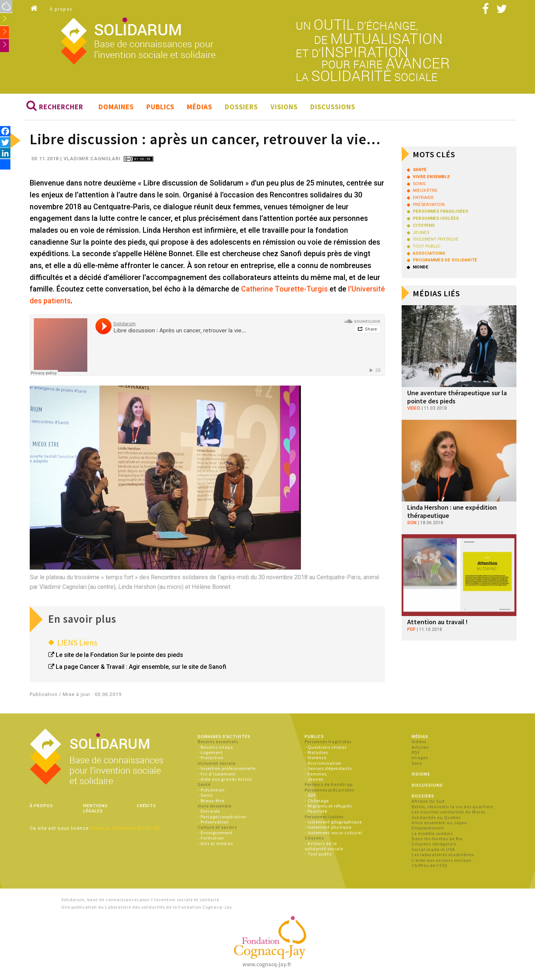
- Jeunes (314, 779)
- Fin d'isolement (217, 774)
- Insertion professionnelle (227, 769)
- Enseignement (215, 833)
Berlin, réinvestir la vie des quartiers (453, 807)
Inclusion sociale (217, 763)
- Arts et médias (215, 843)
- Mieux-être (211, 801)
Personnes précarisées (329, 790)
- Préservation (213, 822)
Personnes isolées (324, 817)
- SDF (310, 795)
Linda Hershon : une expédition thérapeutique (452, 512)
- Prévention (211, 790)
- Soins (205, 795)
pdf (411, 629)
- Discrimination (323, 763)
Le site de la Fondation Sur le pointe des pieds (119, 655)
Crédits (146, 806)
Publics (160, 107)
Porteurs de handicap (329, 785)
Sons (417, 763)
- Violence (316, 758)
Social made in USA (433, 850)
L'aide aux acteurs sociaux (441, 860)
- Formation (211, 838)
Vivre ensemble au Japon (440, 823)
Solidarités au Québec (436, 817)
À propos (61, 9)
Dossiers (241, 107)
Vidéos (419, 742)
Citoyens (314, 838)
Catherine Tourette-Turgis (284, 289)
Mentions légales (95, 808)
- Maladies (316, 753)
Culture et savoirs (217, 827)
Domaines (116, 107)
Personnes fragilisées (328, 742)
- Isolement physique (328, 827)
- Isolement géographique (333, 822)
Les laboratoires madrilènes (443, 855)
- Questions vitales (326, 747)
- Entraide (209, 811)
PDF (416, 753)
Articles (420, 747)
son (412, 523)
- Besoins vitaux (215, 747)
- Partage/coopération (222, 817)
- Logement (210, 753)
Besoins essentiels (218, 742)
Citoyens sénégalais (434, 844)
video (414, 409)
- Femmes (316, 774)
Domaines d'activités (224, 737)
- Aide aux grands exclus (225, 779)
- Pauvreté (316, 811)
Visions (284, 107)
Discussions (333, 107)
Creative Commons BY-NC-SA (125, 828)
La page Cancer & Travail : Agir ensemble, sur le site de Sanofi (141, 667)
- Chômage (317, 801)
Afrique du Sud (428, 801)
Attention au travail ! (437, 622)
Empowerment (428, 828)
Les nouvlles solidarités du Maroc (449, 812)
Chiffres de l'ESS (429, 866)
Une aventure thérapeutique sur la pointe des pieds (457, 397)
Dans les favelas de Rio (437, 839)
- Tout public (319, 854)
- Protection (211, 758)
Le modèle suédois (432, 833)
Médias (200, 107)
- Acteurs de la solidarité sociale (324, 846)
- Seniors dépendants (328, 769)
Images (420, 758)
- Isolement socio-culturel (333, 833)
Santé (204, 785)
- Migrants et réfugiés (328, 806)
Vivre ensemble (215, 806)
